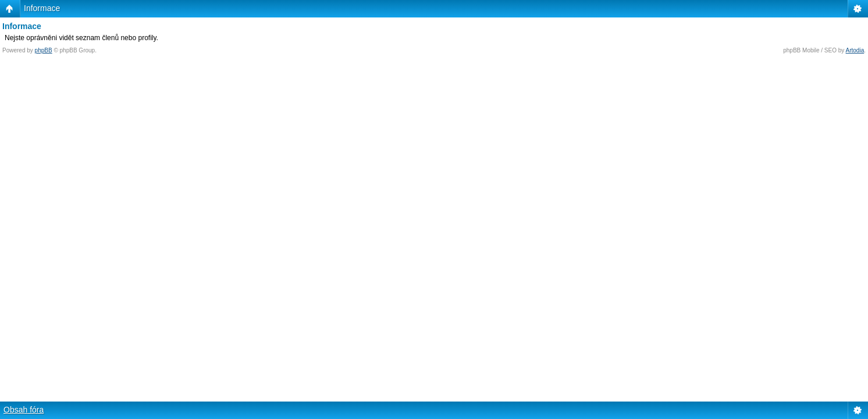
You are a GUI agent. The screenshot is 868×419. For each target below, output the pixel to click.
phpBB (44, 50)
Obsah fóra (24, 410)
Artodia (855, 50)
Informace (42, 8)
